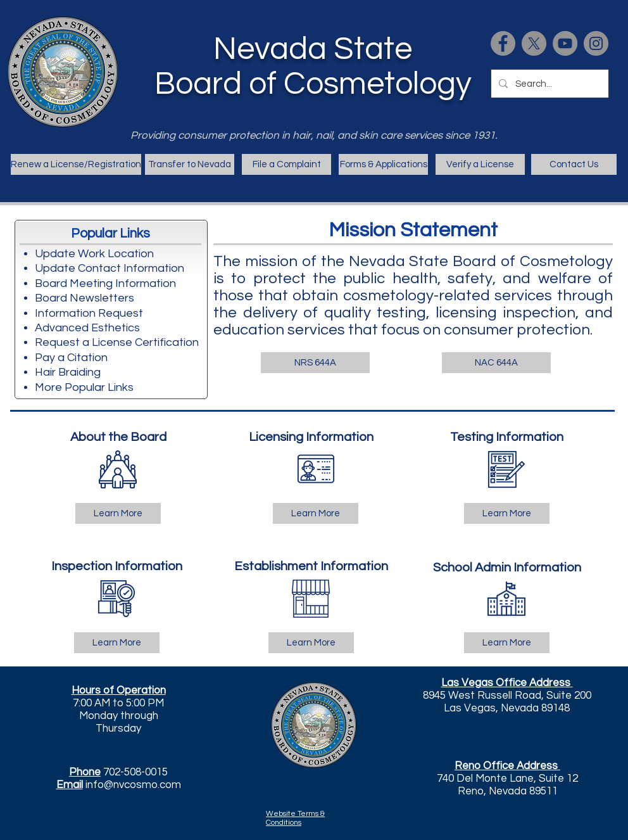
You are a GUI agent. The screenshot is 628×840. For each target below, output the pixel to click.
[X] (534, 43)
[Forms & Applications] (383, 164)
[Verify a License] (480, 164)
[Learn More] (118, 513)
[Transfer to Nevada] (190, 164)
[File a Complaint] (286, 164)
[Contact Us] (574, 164)
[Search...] (549, 84)
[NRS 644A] (315, 363)
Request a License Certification (117, 342)
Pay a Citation (71, 358)
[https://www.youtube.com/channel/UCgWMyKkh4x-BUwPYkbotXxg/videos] (565, 43)
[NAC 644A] (496, 363)
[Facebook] (503, 43)
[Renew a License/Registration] (76, 164)
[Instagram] (596, 43)
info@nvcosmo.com (133, 785)
